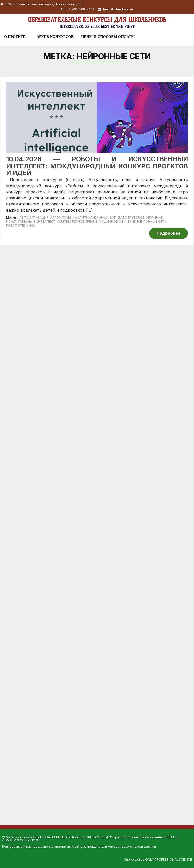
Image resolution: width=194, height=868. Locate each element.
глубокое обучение (145, 218)
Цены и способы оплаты (108, 37)
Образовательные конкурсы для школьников (97, 20)
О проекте (17, 37)
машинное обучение (117, 222)
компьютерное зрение (77, 222)
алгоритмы (60, 218)
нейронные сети (152, 222)
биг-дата (118, 218)
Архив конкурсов (55, 37)
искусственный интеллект (31, 222)
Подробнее (168, 233)
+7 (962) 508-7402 (80, 9)
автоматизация (34, 218)
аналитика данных (90, 218)
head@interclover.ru (118, 9)
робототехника (21, 226)
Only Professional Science (169, 860)
